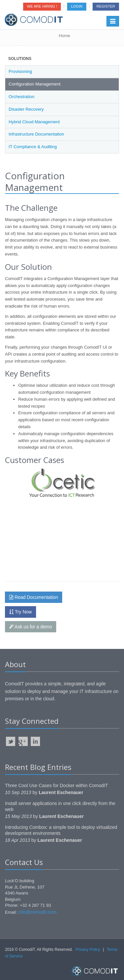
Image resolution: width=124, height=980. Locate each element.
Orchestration (21, 97)
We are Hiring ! (42, 6)
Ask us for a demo (31, 627)
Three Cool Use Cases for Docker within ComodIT (56, 785)
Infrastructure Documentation (36, 134)
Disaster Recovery (26, 109)
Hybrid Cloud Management (34, 122)
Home (65, 36)
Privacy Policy (88, 950)
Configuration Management (35, 84)
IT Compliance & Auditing (33, 147)
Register (106, 6)
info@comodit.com (37, 912)
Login (77, 6)
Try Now (21, 612)
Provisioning (20, 71)
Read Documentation (34, 597)
